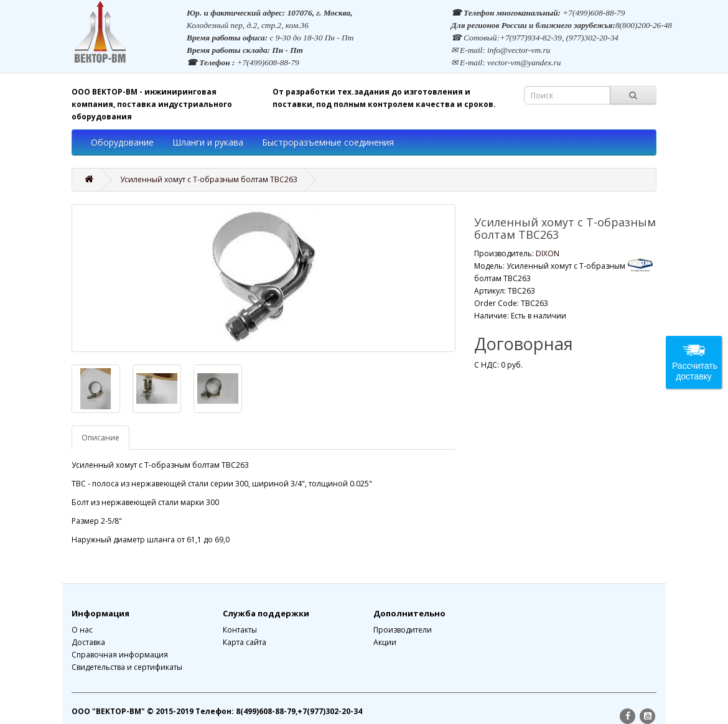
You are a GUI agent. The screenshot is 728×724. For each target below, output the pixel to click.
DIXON (548, 253)
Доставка (88, 642)
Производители (403, 630)
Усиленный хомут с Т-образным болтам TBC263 (209, 179)
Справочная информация (120, 655)
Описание (100, 438)
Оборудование (122, 142)
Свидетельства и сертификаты (127, 667)
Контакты (240, 630)
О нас (82, 630)
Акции (385, 642)
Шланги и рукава (208, 142)
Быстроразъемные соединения (328, 142)
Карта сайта (245, 642)
